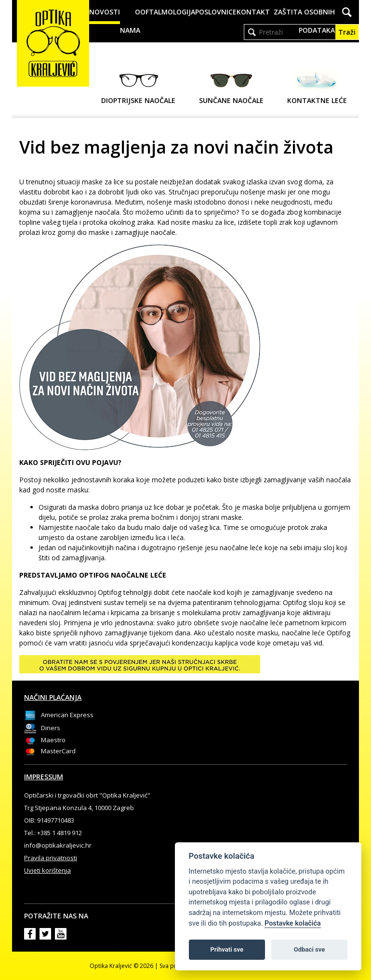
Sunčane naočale (231, 87)
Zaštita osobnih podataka (304, 21)
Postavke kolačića (293, 923)
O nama (130, 21)
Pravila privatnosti (51, 858)
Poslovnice (216, 12)
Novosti (105, 12)
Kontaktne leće (317, 87)
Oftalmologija (168, 12)
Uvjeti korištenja (47, 870)
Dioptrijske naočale (138, 87)
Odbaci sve (310, 949)
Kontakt (253, 12)
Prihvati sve (227, 949)
